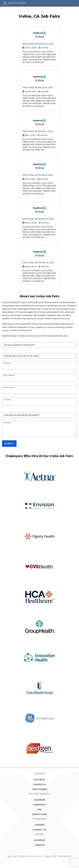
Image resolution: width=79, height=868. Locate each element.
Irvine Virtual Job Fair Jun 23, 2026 (38, 44)
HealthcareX (40, 789)
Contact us (40, 830)
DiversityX (40, 785)
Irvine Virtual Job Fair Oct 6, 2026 (38, 175)
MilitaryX (39, 780)
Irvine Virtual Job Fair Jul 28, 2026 (38, 88)
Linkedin (39, 845)
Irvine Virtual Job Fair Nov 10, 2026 (38, 219)
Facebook (39, 840)
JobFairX (39, 825)
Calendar (39, 800)
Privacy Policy (65, 856)
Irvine (40, 35)
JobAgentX (39, 805)
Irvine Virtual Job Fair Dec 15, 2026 (38, 263)
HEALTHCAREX (14, 3)
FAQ (39, 809)
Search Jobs (39, 814)
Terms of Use (50, 856)
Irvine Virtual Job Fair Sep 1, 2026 (38, 131)
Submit (9, 443)
